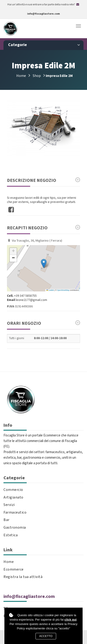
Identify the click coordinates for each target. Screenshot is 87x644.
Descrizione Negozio (43, 180)
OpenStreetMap (63, 290)
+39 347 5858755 (25, 296)
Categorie (44, 45)
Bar (6, 520)
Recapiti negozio (43, 228)
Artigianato (13, 497)
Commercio (13, 490)
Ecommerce (14, 570)
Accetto (46, 636)
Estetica (11, 535)
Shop (37, 76)
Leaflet (50, 290)
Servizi (9, 505)
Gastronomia (15, 528)
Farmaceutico (15, 513)
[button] (44, 264)
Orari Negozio (43, 323)
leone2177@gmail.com (31, 300)
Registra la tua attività (23, 577)
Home (21, 76)
